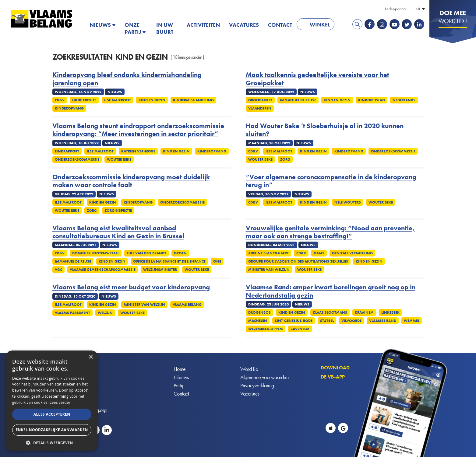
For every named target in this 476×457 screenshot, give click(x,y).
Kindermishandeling (193, 100)
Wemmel (412, 321)
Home (180, 369)
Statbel (327, 321)
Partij (178, 385)
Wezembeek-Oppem (266, 329)
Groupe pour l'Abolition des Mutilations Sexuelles (298, 261)
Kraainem (364, 312)
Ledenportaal (396, 9)
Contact (280, 25)
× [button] (91, 357)
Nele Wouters (348, 202)
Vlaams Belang (187, 305)
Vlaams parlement (72, 313)
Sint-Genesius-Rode (294, 321)
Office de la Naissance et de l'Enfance (169, 261)
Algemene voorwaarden (264, 377)
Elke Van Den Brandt (146, 253)
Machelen (258, 321)
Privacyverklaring (257, 385)
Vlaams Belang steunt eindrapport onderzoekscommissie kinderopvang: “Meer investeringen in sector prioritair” (138, 130)
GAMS (319, 253)
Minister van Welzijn (269, 270)
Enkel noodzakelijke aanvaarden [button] (52, 430)
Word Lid (249, 369)
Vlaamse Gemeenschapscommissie (103, 270)
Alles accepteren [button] (52, 414)
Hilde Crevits (84, 100)
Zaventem (300, 329)
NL (418, 9)
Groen (180, 253)
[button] (52, 442)
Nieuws (100, 25)
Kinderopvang (69, 108)
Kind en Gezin (152, 100)
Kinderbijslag (372, 100)
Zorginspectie (118, 211)
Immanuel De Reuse (298, 100)
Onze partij (133, 28)
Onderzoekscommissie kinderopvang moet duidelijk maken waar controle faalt (131, 181)
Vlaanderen (260, 108)
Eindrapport (67, 151)
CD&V (60, 100)
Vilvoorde (351, 321)
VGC (58, 270)
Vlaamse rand (383, 321)
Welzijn (105, 313)
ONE (217, 261)
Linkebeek (390, 312)
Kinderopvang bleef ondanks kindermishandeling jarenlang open (127, 79)
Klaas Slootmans (330, 312)
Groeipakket (260, 100)
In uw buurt (165, 28)
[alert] (52, 401)
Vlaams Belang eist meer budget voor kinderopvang (131, 287)
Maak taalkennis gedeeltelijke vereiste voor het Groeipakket (317, 79)
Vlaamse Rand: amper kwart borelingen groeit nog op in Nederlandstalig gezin (331, 291)
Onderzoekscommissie (77, 159)
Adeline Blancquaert (268, 253)
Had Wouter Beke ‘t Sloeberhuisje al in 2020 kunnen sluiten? (325, 130)
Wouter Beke (119, 159)
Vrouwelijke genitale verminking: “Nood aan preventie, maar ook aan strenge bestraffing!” (330, 232)
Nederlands (404, 100)
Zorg (285, 159)
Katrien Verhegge (138, 151)
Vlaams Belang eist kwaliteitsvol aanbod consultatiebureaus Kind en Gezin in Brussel (118, 232)
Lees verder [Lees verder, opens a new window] (60, 402)
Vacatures (244, 25)
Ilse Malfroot (118, 100)
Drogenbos (259, 312)
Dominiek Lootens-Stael (96, 253)
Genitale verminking (352, 253)
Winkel (320, 24)
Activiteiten (203, 25)
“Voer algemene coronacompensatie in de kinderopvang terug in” (331, 181)
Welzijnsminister (160, 270)
